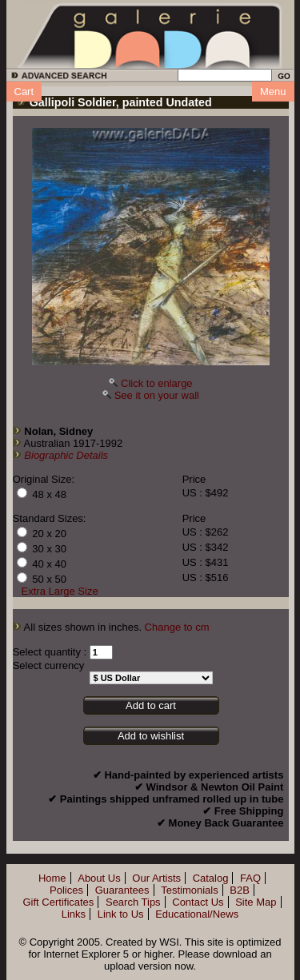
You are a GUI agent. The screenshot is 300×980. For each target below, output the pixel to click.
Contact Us (198, 902)
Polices (66, 890)
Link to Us (121, 914)
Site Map (256, 902)
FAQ (250, 878)
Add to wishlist (151, 736)
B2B (240, 890)
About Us (99, 878)
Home (52, 878)
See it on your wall (157, 395)
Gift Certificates (58, 902)
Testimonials (190, 890)
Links (74, 914)
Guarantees (122, 890)
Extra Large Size (60, 591)
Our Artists (156, 878)
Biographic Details (66, 455)
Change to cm (177, 627)
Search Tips (133, 902)
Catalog (211, 878)
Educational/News (197, 914)
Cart (24, 92)
